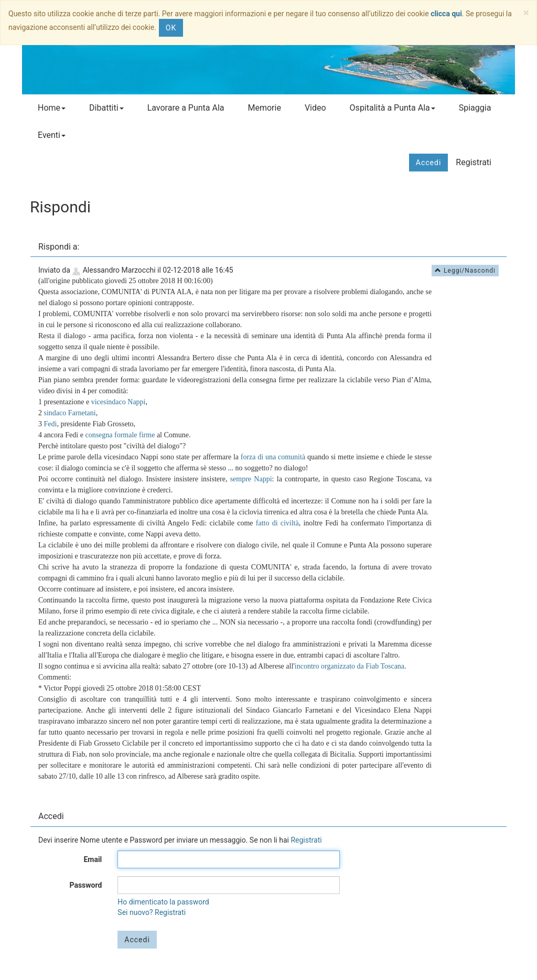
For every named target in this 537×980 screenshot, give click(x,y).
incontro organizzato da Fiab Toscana (350, 666)
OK (171, 28)
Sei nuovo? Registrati (152, 912)
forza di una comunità (273, 457)
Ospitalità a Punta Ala (393, 108)
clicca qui (446, 14)
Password (85, 885)
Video (315, 108)
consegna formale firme (120, 435)
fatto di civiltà (277, 523)
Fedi (51, 424)
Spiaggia (475, 108)
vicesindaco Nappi (119, 402)
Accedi (429, 163)
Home (52, 108)
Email (93, 859)
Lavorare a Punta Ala (186, 108)
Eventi (52, 135)
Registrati (474, 162)
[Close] (526, 13)
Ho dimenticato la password (163, 902)
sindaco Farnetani (70, 413)
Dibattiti (106, 108)
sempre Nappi (251, 479)
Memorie (264, 108)
